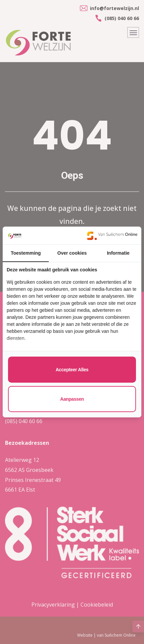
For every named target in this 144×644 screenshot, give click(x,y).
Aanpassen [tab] (72, 399)
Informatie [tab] (118, 253)
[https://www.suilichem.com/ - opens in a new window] (112, 236)
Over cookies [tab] (72, 253)
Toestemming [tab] (26, 253)
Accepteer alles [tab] (72, 370)
